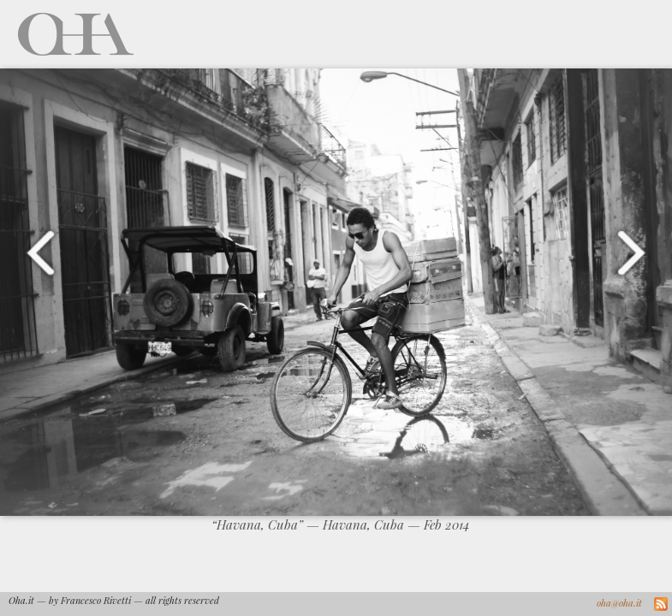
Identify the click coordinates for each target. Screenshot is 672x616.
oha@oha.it (619, 603)
